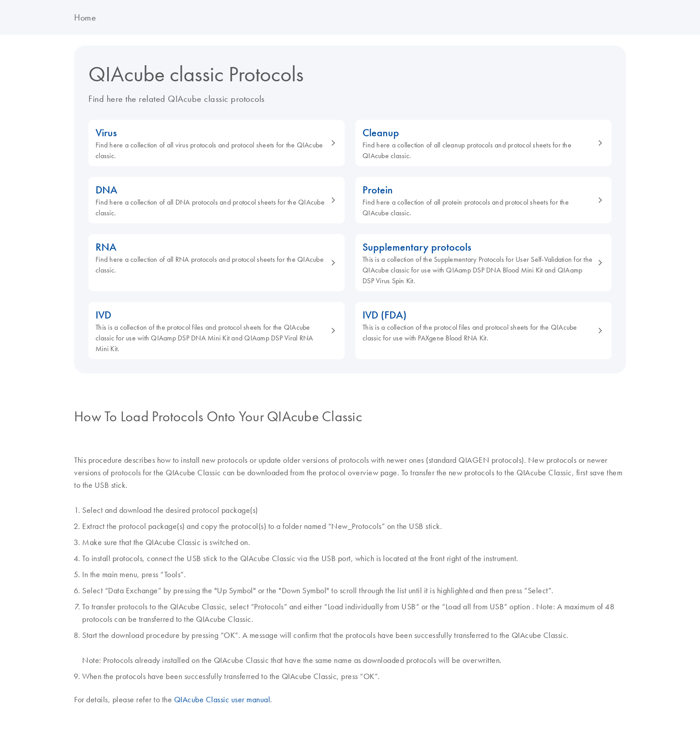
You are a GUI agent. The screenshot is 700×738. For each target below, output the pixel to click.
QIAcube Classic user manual (222, 700)
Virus (212, 143)
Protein (479, 200)
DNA (212, 200)
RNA (212, 258)
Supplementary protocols (479, 263)
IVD (212, 331)
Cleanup (479, 143)
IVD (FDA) (479, 325)
